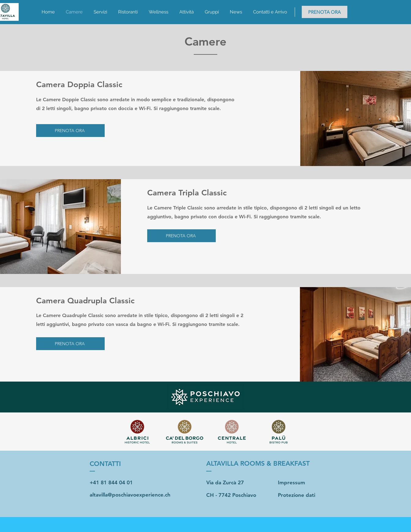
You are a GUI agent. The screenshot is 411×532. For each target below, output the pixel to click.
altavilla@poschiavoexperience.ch (130, 495)
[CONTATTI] (116, 464)
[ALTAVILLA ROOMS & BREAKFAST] (262, 464)
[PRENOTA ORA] (325, 12)
